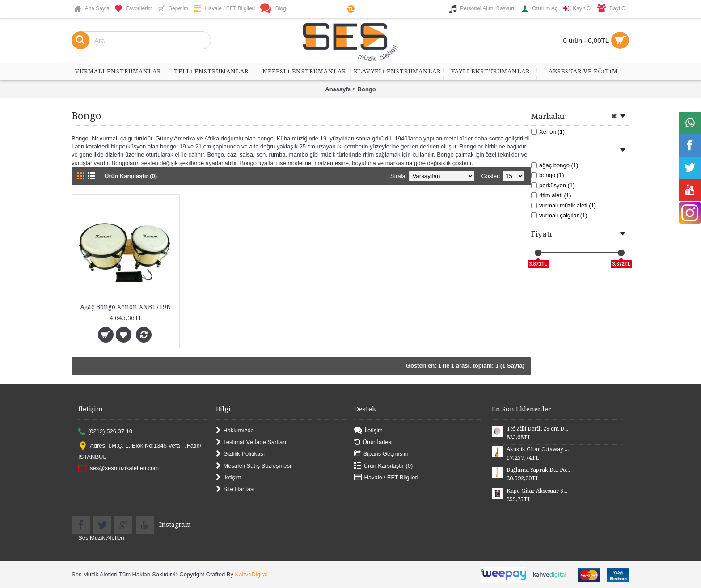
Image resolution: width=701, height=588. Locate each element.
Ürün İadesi (373, 442)
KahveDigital (251, 574)
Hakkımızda (235, 430)
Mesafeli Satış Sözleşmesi (253, 466)
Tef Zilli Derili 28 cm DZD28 (538, 429)
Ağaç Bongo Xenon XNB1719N (126, 307)
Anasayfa (338, 89)
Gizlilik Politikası (240, 454)
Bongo (367, 89)
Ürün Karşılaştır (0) (131, 176)
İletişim (228, 478)
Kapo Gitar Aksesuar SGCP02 (538, 491)
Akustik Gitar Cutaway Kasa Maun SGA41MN (538, 449)
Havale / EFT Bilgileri (386, 478)
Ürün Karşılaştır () (384, 466)
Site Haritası (235, 489)
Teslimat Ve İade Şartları (251, 442)
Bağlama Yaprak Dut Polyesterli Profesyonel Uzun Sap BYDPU (538, 470)
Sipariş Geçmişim (381, 454)
